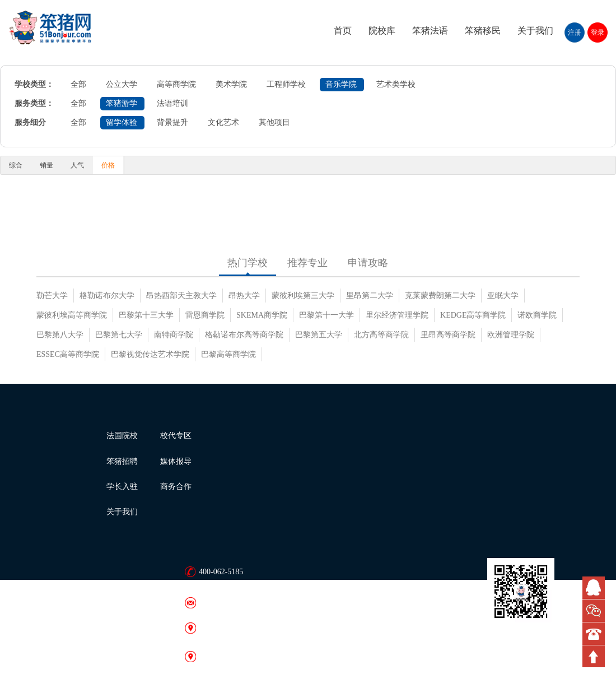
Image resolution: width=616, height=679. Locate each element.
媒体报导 (176, 461)
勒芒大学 (52, 296)
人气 (77, 165)
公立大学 (122, 84)
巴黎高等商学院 (228, 354)
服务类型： (34, 103)
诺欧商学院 (537, 315)
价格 (108, 165)
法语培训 (172, 103)
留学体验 (122, 122)
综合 (16, 165)
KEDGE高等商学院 (473, 315)
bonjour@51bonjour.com (238, 603)
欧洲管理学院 (511, 335)
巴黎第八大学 (60, 335)
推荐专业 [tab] (307, 263)
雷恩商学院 (205, 315)
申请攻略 (368, 263)
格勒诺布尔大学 (107, 296)
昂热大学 (244, 296)
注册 (575, 32)
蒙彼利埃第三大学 (303, 296)
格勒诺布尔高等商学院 (244, 335)
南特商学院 (174, 335)
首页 (343, 31)
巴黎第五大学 (319, 335)
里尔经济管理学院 (397, 315)
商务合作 (176, 487)
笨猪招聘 (122, 461)
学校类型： (34, 84)
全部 (78, 84)
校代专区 (176, 436)
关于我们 (535, 31)
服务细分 (30, 122)
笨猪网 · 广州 (221, 656)
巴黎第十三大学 (146, 315)
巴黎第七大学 (119, 335)
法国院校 (122, 436)
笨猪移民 (483, 31)
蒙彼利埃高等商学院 (72, 315)
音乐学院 (341, 84)
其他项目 (274, 122)
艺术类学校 (396, 84)
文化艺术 (223, 122)
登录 (598, 32)
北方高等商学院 (381, 335)
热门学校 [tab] (248, 263)
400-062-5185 (221, 572)
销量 (46, 165)
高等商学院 (176, 84)
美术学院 (231, 84)
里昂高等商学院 (448, 335)
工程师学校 (286, 84)
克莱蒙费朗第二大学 (440, 296)
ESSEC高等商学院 (68, 354)
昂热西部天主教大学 (181, 296)
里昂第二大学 (370, 296)
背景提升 (172, 122)
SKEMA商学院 (262, 315)
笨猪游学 (122, 103)
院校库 (382, 31)
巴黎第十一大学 (326, 315)
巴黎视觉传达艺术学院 (150, 354)
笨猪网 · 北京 (221, 628)
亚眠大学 (503, 296)
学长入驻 (122, 487)
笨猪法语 (430, 31)
